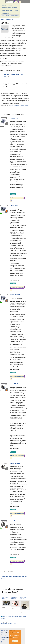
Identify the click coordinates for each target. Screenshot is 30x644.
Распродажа (8, 15)
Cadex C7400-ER (15, 295)
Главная (3, 19)
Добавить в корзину (17, 198)
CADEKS (22, 105)
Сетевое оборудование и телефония (9, 7)
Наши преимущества (7, 635)
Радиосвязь (4, 4)
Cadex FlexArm (14, 521)
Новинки (3, 15)
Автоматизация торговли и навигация (9, 9)
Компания (4, 637)
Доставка (4, 642)
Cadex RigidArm (15, 463)
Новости (3, 632)
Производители (10, 19)
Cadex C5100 (14, 384)
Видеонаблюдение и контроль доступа (10, 10)
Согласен (15, 641)
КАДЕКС (12, 105)
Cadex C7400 (14, 206)
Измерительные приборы (7, 6)
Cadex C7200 (14, 118)
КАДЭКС (17, 105)
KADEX (27, 105)
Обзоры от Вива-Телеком (15, 15)
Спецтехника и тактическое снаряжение (10, 12)
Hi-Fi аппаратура (5, 14)
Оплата (3, 640)
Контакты (4, 630)
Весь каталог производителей (8, 624)
